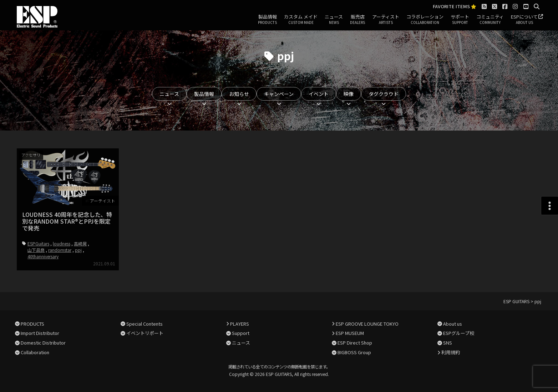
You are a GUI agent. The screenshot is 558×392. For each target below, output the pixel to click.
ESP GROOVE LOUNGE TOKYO (367, 323)
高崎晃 (80, 243)
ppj (78, 250)
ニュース (334, 20)
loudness (62, 243)
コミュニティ (490, 20)
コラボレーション (425, 20)
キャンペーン (279, 94)
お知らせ (239, 94)
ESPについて (524, 20)
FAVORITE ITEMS (455, 7)
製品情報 (267, 20)
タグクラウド (384, 94)
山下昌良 (36, 250)
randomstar (60, 250)
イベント (319, 94)
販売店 (357, 20)
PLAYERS (240, 323)
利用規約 (451, 352)
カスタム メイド (301, 20)
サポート (460, 20)
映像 (349, 94)
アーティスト (386, 20)
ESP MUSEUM (350, 333)
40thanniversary (43, 256)
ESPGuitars (38, 243)
